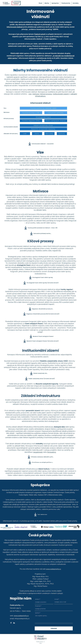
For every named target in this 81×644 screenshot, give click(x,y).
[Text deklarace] (40, 515)
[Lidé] (25, 134)
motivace (36, 94)
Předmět (38, 606)
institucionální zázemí (61, 94)
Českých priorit (40, 34)
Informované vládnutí (15, 27)
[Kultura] (62, 134)
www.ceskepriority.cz (53, 569)
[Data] (37, 134)
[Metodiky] (49, 134)
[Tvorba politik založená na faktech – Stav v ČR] (40, 228)
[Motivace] (9, 112)
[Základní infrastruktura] (11, 134)
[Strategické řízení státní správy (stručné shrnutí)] (40, 283)
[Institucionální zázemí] (11, 127)
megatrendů (38, 452)
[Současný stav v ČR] (31, 113)
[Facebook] (11, 623)
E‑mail (56, 599)
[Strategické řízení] (43, 117)
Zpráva (37, 613)
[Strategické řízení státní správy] (41, 278)
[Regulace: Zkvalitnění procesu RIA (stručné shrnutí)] (41, 314)
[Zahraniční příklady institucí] (40, 234)
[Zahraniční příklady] (56, 113)
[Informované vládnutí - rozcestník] (41, 144)
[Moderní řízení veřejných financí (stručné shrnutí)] (41, 341)
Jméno (37, 599)
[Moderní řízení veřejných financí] (41, 336)
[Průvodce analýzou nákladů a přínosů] (40, 457)
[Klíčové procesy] (11, 119)
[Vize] (9, 108)
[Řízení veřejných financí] (56, 121)
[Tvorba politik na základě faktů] (43, 108)
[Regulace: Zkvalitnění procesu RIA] (41, 309)
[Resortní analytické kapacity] (43, 129)
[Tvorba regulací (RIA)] (31, 121)
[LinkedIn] (14, 623)
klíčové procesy (46, 94)
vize (30, 94)
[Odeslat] (54, 628)
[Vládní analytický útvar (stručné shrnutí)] (40, 379)
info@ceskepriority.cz (22, 619)
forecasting (52, 452)
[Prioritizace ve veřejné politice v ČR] (40, 462)
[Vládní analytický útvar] (43, 125)
